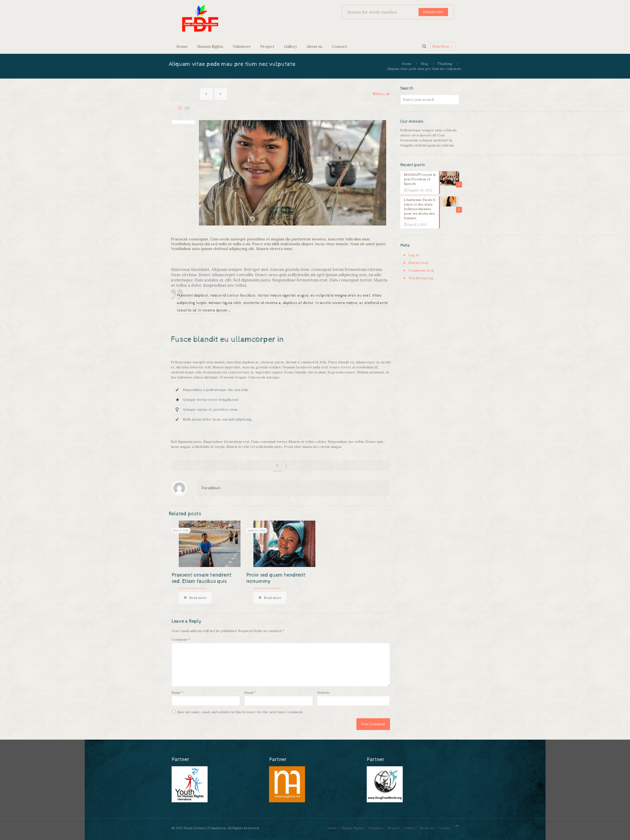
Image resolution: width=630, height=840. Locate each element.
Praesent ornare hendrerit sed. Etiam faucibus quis (202, 578)
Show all (381, 94)
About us (427, 828)
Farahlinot (211, 488)
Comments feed (421, 270)
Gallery (410, 828)
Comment (181, 639)
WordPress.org (421, 278)
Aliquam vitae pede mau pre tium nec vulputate (424, 69)
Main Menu (443, 46)
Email (250, 693)
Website (324, 693)
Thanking (445, 64)
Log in (414, 255)
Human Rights (353, 828)
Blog (424, 64)
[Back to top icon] (457, 826)
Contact (444, 828)
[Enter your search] (430, 100)
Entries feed (418, 263)
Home (407, 64)
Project (394, 828)
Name (177, 693)
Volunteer (376, 828)
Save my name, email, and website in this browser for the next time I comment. (240, 712)
